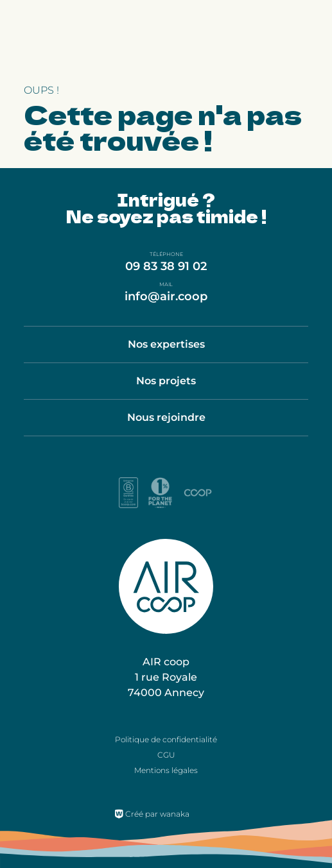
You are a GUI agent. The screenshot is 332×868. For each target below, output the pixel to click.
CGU (166, 755)
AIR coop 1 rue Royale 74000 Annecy (166, 677)
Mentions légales (166, 770)
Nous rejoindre (166, 417)
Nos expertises (166, 344)
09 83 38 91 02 (166, 266)
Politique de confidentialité (166, 739)
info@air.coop (166, 296)
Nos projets (166, 381)
